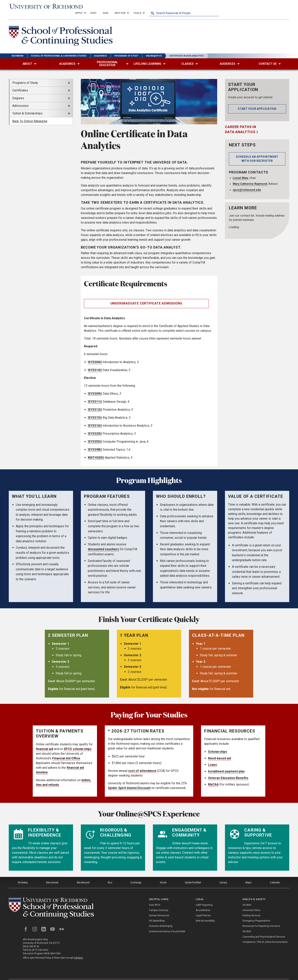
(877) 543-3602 (40, 943)
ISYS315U (95, 411)
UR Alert (247, 897)
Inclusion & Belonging (161, 918)
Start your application (257, 102)
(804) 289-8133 (31, 939)
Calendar (275, 875)
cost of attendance (142, 764)
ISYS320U (95, 427)
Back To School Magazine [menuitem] (30, 115)
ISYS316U (95, 419)
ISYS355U (95, 435)
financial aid (45, 743)
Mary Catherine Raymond (250, 177)
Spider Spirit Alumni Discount (129, 781)
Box (110, 875)
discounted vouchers (103, 543)
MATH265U (96, 451)
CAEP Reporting (204, 897)
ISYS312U (95, 403)
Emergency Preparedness (256, 913)
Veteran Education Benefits (228, 771)
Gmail (163, 875)
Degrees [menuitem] (18, 92)
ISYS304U (95, 356)
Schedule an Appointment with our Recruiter (257, 152)
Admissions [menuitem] (20, 99)
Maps (248, 875)
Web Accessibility (205, 913)
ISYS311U (95, 395)
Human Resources (159, 907)
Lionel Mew (240, 172)
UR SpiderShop (157, 913)
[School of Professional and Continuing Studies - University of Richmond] (52, 900)
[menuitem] (150, 6)
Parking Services (251, 907)
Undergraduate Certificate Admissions (146, 297)
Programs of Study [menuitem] (25, 76)
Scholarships (218, 745)
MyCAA (213, 778)
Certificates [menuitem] (20, 84)
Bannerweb (52, 875)
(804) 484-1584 (52, 946)
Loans (212, 758)
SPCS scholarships (78, 743)
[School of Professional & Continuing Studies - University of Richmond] (62, 30)
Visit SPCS (155, 897)
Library (223, 875)
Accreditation (203, 902)
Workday (23, 875)
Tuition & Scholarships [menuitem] (27, 107)
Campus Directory (159, 902)
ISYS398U (95, 443)
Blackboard (83, 875)
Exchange (136, 875)
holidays (78, 950)
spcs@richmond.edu (247, 183)
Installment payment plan (226, 765)
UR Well (247, 923)
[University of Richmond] (44, 6)
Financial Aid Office (66, 752)
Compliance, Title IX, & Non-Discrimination (265, 934)
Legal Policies (203, 907)
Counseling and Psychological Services (264, 929)
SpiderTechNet (193, 875)
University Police (251, 902)
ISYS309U (95, 387)
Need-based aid (220, 752)
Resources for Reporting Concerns (261, 918)
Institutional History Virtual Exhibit (167, 923)
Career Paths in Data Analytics (241, 123)
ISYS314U (95, 364)
